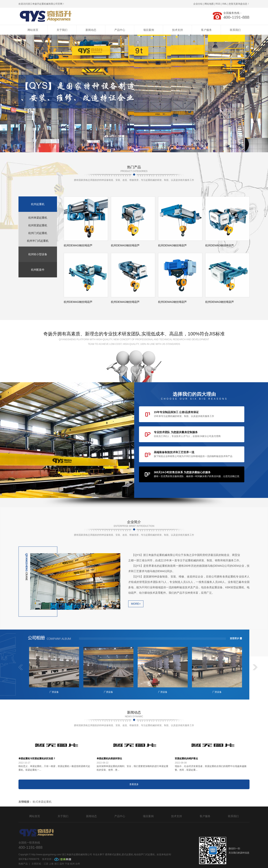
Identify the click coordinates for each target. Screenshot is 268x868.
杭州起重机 (38, 204)
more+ (136, 604)
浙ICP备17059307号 (29, 859)
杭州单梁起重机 (38, 218)
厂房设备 (54, 692)
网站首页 (33, 30)
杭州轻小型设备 (38, 254)
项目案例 (149, 30)
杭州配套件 (38, 270)
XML (224, 4)
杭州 (72, 864)
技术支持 (178, 30)
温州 (62, 864)
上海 (51, 864)
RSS (218, 4)
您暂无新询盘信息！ (239, 4)
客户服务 (206, 30)
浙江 (57, 864)
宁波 (67, 864)
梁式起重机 (127, 855)
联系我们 (235, 30)
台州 (78, 864)
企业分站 (198, 4)
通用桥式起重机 (113, 855)
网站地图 (209, 4)
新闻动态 (91, 30)
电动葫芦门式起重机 (144, 855)
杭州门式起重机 (38, 233)
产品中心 (120, 30)
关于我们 (62, 30)
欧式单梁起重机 (42, 802)
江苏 (46, 864)
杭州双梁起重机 (38, 225)
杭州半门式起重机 (38, 241)
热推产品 (23, 864)
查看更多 (134, 784)
